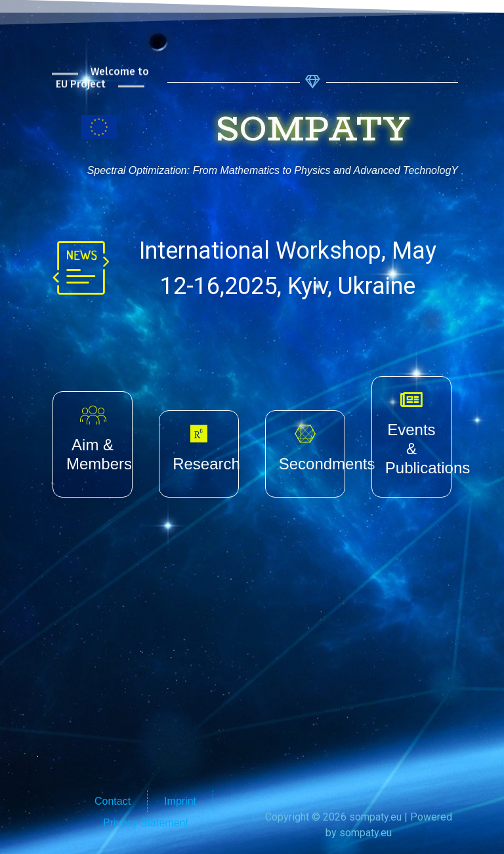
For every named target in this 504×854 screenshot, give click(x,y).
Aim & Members (99, 454)
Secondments (327, 464)
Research (206, 464)
